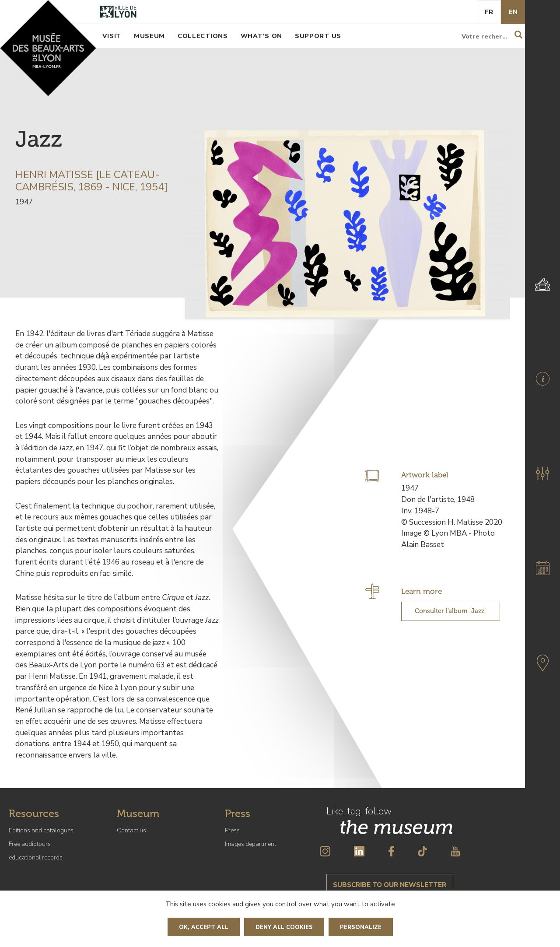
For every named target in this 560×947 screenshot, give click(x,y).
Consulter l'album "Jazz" (451, 611)
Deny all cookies (284, 927)
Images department (250, 844)
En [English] (513, 12)
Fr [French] (489, 12)
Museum (149, 36)
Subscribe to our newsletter (390, 885)
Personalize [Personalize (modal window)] (361, 927)
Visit (112, 36)
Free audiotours (30, 844)
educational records (36, 858)
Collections (203, 36)
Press (232, 830)
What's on (261, 36)
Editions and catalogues (41, 830)
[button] (542, 473)
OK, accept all (204, 927)
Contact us (131, 830)
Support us (318, 36)
